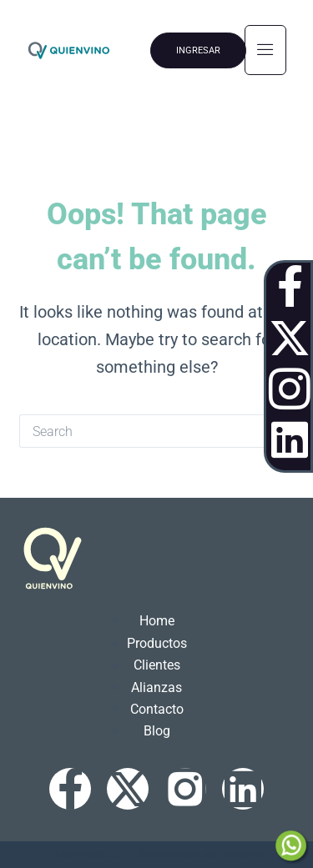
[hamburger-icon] (265, 50)
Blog (157, 731)
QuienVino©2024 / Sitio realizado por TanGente (156, 855)
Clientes (157, 665)
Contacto (157, 709)
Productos (157, 643)
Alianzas (156, 687)
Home (157, 621)
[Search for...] (140, 431)
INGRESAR (198, 50)
